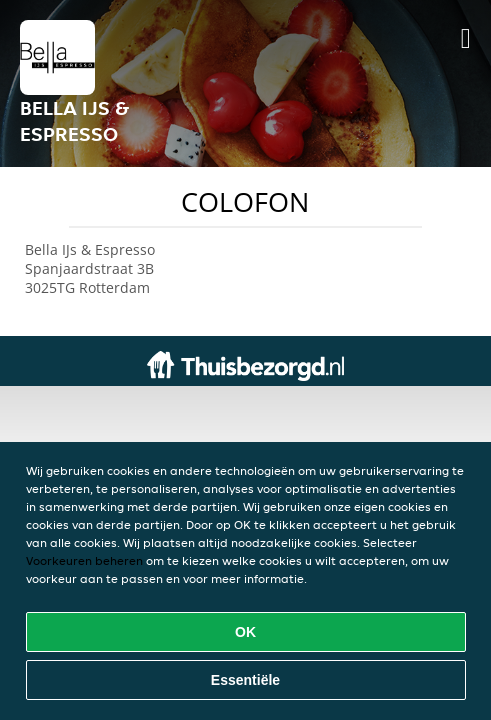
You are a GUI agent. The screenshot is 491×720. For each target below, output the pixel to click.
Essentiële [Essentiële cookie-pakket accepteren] (245, 680)
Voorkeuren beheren (84, 560)
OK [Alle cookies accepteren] (245, 632)
